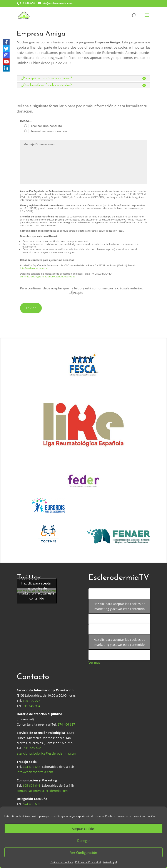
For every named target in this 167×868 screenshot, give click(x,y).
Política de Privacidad (88, 862)
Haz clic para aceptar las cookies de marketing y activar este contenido (37, 591)
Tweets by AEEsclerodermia (37, 591)
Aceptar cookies (83, 829)
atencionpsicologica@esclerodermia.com (46, 753)
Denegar (83, 841)
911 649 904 (32, 706)
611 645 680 (32, 748)
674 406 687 (66, 724)
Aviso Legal (110, 862)
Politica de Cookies (62, 862)
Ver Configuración (84, 853)
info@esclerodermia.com (34, 268)
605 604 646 (32, 785)
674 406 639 (32, 804)
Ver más (94, 662)
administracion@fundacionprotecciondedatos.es (48, 276)
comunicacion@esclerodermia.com (42, 791)
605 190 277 (32, 701)
